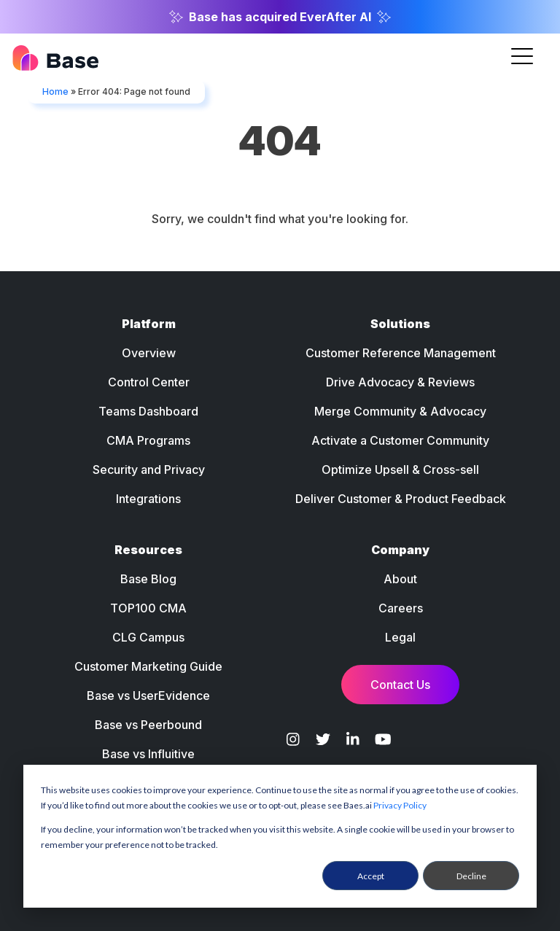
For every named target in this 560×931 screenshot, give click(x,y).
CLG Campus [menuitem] (148, 637)
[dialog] (280, 836)
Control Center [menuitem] (149, 382)
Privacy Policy (400, 805)
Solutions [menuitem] (400, 324)
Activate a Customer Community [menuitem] (400, 440)
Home (55, 91)
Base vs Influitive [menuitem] (148, 754)
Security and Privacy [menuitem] (149, 470)
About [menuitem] (400, 579)
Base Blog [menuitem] (148, 579)
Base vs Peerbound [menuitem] (148, 725)
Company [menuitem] (400, 550)
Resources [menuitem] (148, 550)
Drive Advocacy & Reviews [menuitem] (400, 382)
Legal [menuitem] (400, 637)
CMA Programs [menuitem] (148, 440)
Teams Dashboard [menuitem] (148, 411)
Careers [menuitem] (401, 608)
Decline (471, 876)
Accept (371, 876)
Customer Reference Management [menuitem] (401, 353)
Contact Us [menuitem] (400, 685)
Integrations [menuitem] (148, 499)
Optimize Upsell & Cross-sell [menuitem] (400, 470)
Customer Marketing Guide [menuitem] (148, 666)
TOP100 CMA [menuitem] (148, 608)
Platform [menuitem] (149, 324)
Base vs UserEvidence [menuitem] (148, 696)
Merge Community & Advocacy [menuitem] (400, 411)
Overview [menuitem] (149, 353)
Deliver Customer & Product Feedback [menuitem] (401, 499)
